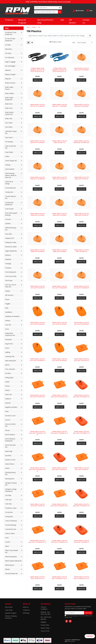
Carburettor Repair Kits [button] (11, 132)
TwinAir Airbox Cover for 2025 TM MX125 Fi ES (37, 578)
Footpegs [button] (8, 264)
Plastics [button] (8, 390)
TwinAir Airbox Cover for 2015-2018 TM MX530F (59, 360)
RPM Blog (26, 613)
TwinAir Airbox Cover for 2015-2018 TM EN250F (37, 323)
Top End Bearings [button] (11, 525)
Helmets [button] (8, 321)
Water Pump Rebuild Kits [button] (11, 551)
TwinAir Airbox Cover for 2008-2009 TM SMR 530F (81, 142)
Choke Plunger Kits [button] (11, 161)
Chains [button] (7, 156)
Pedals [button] (7, 382)
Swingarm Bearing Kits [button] (11, 484)
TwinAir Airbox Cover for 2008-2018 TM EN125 (81, 178)
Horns (7, 329)
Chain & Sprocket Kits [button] (11, 147)
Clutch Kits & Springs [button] (9, 183)
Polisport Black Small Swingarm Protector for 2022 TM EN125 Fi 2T (37, 70)
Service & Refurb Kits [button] (10, 425)
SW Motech (72, 21)
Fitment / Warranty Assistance (11, 617)
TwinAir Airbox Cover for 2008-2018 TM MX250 (37, 251)
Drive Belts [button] (9, 234)
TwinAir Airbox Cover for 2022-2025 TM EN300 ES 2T (59, 432)
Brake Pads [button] (9, 119)
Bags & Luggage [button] (10, 62)
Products (9, 20)
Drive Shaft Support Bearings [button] (11, 214)
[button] (78, 11)
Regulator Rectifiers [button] (11, 407)
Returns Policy (45, 628)
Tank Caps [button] (8, 500)
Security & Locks (10, 416)
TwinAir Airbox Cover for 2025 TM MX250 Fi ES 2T (59, 578)
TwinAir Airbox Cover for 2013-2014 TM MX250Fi (59, 287)
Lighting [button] (8, 352)
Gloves (7, 299)
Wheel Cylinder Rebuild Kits (13, 561)
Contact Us (86, 21)
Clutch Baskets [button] (10, 169)
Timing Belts (9, 517)
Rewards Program (22, 21)
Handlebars (9, 312)
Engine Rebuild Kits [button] (11, 251)
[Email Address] (74, 613)
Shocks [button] (7, 430)
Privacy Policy (45, 625)
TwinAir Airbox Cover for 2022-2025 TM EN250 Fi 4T (81, 396)
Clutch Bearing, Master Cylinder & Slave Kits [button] (11, 175)
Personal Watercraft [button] (11, 574)
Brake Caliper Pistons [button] (9, 88)
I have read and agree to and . (78, 616)
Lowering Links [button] (10, 356)
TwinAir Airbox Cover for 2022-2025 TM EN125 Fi (81, 360)
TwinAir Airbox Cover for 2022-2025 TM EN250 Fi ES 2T (37, 433)
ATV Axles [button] (8, 53)
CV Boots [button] (8, 219)
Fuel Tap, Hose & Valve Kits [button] (11, 286)
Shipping (43, 622)
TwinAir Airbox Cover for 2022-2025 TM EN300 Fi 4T (81, 432)
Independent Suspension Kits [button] (10, 334)
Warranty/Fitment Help (45, 21)
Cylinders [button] (8, 223)
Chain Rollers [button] (9, 152)
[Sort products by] (84, 43)
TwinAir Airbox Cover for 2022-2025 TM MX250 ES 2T (59, 505)
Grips (7, 308)
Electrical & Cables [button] (11, 247)
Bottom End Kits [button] (10, 83)
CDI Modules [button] (9, 142)
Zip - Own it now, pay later (46, 618)
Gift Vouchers (9, 295)
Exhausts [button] (8, 255)
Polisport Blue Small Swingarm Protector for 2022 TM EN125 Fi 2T (59, 70)
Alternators (9, 49)
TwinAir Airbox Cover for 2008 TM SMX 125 (59, 142)
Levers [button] (7, 348)
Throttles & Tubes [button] (11, 508)
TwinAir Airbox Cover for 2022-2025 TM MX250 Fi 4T (81, 505)
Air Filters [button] (8, 45)
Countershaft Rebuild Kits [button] (9, 204)
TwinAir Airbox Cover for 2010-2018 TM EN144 (37, 287)
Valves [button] (7, 546)
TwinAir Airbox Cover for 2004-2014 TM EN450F (81, 105)
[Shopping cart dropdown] (89, 11)
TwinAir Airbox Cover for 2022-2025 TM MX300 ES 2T (37, 541)
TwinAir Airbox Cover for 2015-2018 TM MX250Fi (81, 323)
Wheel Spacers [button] (10, 565)
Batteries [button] (8, 70)
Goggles (8, 304)
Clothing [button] (8, 165)
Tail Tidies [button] (8, 495)
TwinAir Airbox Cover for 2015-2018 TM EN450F (59, 323)
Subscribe (88, 613)
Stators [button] (7, 468)
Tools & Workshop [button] (11, 521)
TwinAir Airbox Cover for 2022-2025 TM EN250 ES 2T (59, 396)
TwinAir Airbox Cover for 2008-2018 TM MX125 (81, 214)
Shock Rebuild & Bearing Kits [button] (10, 440)
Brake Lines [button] (9, 108)
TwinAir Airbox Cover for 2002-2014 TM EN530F (81, 69)
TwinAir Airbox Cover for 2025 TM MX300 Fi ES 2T (81, 578)
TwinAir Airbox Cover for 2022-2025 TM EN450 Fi (59, 469)
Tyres (7, 538)
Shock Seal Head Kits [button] (10, 446)
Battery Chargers (10, 74)
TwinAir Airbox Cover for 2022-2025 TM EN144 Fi (37, 396)
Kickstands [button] (8, 339)
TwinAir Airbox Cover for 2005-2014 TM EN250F (37, 142)
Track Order (9, 610)
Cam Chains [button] (9, 123)
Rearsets (8, 403)
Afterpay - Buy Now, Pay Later (46, 613)
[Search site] (60, 8)
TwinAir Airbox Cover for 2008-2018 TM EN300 (59, 214)
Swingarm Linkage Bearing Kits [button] (11, 490)
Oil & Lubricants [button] (10, 369)
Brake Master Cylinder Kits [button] (9, 113)
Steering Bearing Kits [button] (10, 473)
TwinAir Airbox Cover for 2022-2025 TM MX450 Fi (81, 541)
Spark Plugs (9, 451)
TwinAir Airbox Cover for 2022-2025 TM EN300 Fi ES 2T (37, 469)
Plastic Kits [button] (9, 394)
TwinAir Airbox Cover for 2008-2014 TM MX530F (37, 178)
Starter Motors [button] (10, 464)
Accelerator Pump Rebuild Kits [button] (11, 33)
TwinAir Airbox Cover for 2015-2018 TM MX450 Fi (37, 360)
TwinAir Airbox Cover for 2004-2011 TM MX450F (59, 105)
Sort (74, 43)
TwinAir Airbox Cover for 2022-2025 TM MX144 (37, 505)
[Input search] (46, 8)
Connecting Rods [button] (10, 188)
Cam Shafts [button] (9, 127)
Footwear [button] (8, 268)
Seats (7, 411)
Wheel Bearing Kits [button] (11, 557)
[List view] (32, 43)
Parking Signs (9, 378)
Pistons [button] (7, 386)
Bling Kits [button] (8, 79)
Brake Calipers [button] (10, 93)
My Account (9, 607)
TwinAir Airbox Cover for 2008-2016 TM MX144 (59, 178)
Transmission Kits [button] (11, 529)
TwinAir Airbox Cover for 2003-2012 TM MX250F (37, 105)
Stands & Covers (10, 460)
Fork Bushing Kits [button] (11, 272)
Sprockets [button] (8, 455)
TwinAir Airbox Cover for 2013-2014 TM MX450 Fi (81, 287)
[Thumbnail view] (28, 43)
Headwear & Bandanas (12, 316)
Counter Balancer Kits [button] (11, 197)
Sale (62, 20)
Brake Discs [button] (9, 104)
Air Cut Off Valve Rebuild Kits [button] (10, 40)
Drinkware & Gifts (11, 242)
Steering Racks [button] (10, 479)
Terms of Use (45, 631)
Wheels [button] (7, 569)
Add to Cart (37, 80)
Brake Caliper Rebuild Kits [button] (9, 99)
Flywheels (8, 259)
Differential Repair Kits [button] (11, 229)
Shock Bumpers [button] (10, 435)
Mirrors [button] (7, 365)
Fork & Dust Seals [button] (11, 276)
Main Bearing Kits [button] (11, 361)
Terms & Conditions (44, 608)
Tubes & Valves (10, 533)
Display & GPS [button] (10, 238)
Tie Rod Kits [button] (9, 512)
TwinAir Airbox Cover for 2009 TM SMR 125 (81, 251)
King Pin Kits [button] (9, 344)
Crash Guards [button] (9, 209)
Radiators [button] (8, 399)
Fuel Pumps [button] (9, 280)
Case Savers (9, 137)
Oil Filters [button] (8, 373)
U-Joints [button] (8, 542)
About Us (26, 607)
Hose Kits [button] (8, 325)
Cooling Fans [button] (9, 192)
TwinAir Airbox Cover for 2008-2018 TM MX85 (59, 251)
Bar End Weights (10, 66)
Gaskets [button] (8, 291)
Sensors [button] (8, 420)
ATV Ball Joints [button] (10, 58)
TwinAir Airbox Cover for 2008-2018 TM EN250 (37, 214)
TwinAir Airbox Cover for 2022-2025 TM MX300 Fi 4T (59, 541)
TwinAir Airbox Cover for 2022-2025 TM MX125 (81, 469)
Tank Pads (8, 504)
